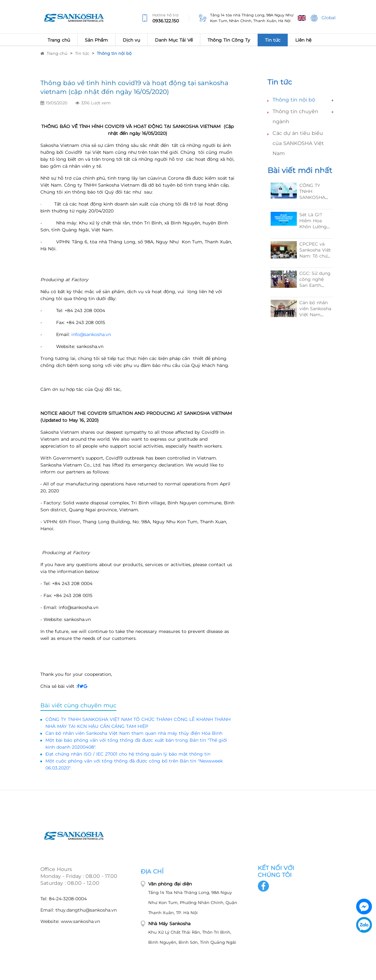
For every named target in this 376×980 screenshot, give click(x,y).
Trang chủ (54, 53)
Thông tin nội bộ (114, 53)
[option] (302, 255)
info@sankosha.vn (91, 334)
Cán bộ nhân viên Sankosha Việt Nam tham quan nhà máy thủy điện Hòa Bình (134, 733)
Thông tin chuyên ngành (295, 116)
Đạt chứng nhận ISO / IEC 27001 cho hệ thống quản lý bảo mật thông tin (128, 754)
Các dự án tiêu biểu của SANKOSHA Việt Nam (298, 143)
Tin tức (82, 53)
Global (323, 18)
